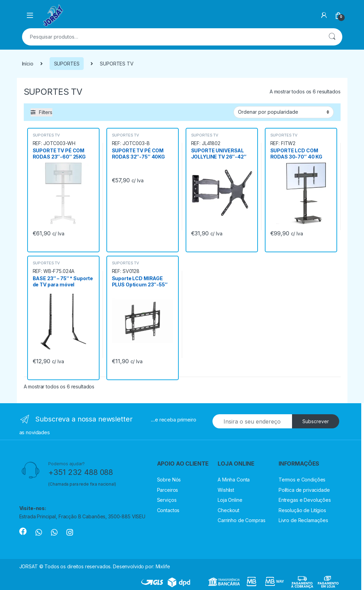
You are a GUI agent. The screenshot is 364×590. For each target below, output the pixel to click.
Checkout (228, 510)
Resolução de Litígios (302, 510)
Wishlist (226, 490)
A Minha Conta (234, 480)
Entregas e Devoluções (305, 500)
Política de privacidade (304, 490)
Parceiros (168, 490)
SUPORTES (67, 64)
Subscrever (316, 421)
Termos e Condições (302, 480)
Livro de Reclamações (303, 520)
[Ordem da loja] (284, 112)
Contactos (168, 510)
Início (28, 64)
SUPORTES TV (46, 135)
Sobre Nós (169, 480)
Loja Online (230, 500)
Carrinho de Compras (241, 520)
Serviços (167, 500)
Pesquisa (332, 37)
